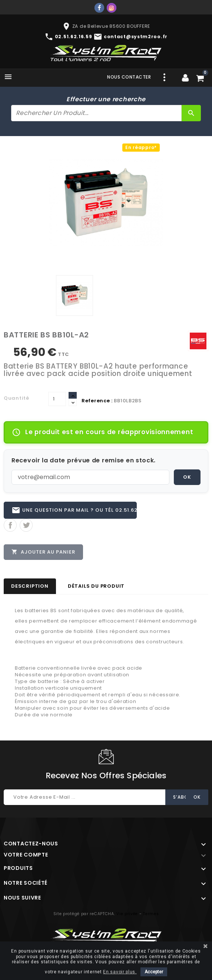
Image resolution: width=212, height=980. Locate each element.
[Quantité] (57, 399)
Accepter (154, 972)
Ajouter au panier (43, 552)
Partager (10, 525)
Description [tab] (30, 586)
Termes (151, 914)
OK (187, 477)
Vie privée (127, 914)
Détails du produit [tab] (96, 586)
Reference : (97, 401)
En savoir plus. (120, 972)
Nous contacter (129, 77)
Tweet (26, 525)
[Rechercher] (96, 113)
